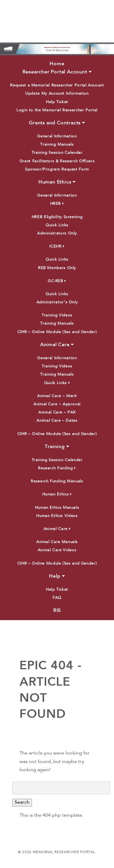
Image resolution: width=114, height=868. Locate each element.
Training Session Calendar (57, 153)
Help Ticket (57, 102)
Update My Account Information (57, 94)
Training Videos (57, 315)
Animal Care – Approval (57, 404)
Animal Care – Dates (57, 421)
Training (57, 447)
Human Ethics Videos (57, 516)
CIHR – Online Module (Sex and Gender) (57, 332)
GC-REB (57, 281)
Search (22, 802)
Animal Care (57, 345)
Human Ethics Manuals (57, 508)
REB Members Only (57, 268)
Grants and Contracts (57, 123)
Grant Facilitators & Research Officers (57, 161)
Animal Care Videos (57, 550)
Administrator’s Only (57, 302)
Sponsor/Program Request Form (57, 169)
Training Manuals (57, 145)
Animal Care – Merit (57, 396)
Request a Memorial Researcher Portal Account (57, 85)
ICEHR (57, 247)
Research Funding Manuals (57, 481)
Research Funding (57, 468)
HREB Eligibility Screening (57, 217)
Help (57, 576)
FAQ (57, 598)
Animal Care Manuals (57, 542)
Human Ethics (57, 182)
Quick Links (57, 225)
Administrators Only (57, 233)
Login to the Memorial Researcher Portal (57, 110)
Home (57, 64)
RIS (57, 611)
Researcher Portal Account (57, 72)
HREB (57, 204)
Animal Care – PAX (57, 412)
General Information (57, 136)
